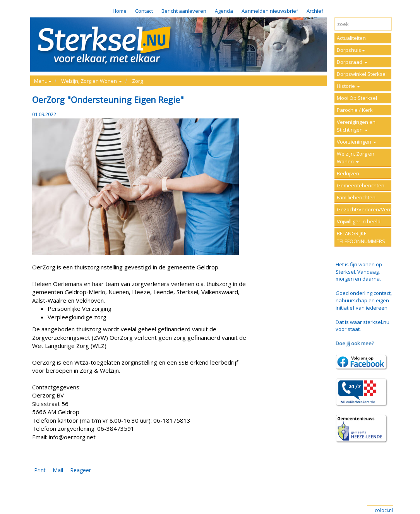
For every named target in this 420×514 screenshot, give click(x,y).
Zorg (137, 81)
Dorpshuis (351, 50)
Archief (315, 11)
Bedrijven (348, 173)
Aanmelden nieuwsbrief (270, 11)
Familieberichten (356, 197)
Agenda (224, 11)
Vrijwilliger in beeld (359, 221)
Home (120, 11)
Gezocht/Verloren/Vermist (364, 209)
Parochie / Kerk (355, 110)
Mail (58, 470)
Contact (144, 11)
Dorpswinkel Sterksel (362, 74)
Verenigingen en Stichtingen (356, 126)
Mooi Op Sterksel (357, 98)
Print (40, 470)
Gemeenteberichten (361, 185)
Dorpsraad (352, 62)
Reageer (81, 470)
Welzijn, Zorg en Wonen (356, 158)
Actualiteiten (351, 38)
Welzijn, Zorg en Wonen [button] (92, 81)
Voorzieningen (357, 142)
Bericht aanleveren (184, 11)
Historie (348, 86)
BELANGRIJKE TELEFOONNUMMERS (361, 237)
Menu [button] (43, 81)
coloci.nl (384, 510)
